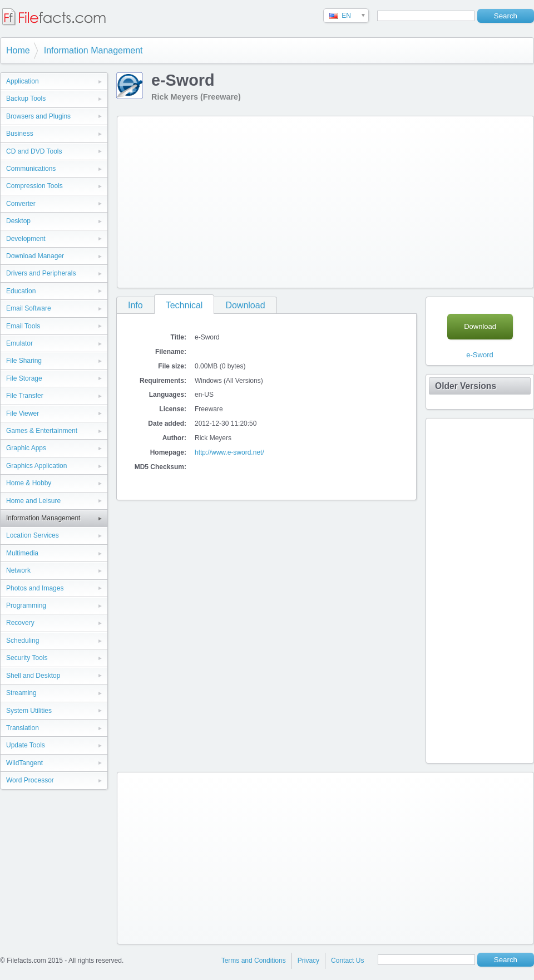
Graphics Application (36, 466)
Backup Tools (26, 99)
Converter (21, 204)
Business (20, 134)
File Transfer (25, 396)
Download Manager (35, 256)
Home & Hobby (29, 483)
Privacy (308, 961)
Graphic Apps (26, 448)
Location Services (33, 535)
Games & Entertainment (42, 431)
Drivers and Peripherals (41, 273)
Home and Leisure (33, 501)
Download (245, 305)
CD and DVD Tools (34, 151)
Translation (23, 728)
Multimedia (22, 553)
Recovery (20, 623)
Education (21, 291)
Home (18, 50)
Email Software (29, 308)
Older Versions (466, 386)
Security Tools (27, 658)
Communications (31, 169)
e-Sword (479, 355)
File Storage (24, 378)
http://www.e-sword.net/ (229, 452)
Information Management (93, 50)
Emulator (19, 343)
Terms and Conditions (254, 961)
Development (26, 239)
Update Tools (26, 745)
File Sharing (24, 361)
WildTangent (24, 763)
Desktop (18, 221)
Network (18, 570)
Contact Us (347, 961)
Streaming (21, 693)
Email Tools (23, 326)
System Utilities (29, 711)
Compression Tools (34, 186)
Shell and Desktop (33, 676)
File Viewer (23, 413)
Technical (184, 305)
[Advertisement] (279, 200)
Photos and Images (35, 588)
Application (23, 81)
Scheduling (23, 641)
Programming (26, 605)
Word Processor (30, 780)
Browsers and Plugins (38, 116)
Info (135, 305)
